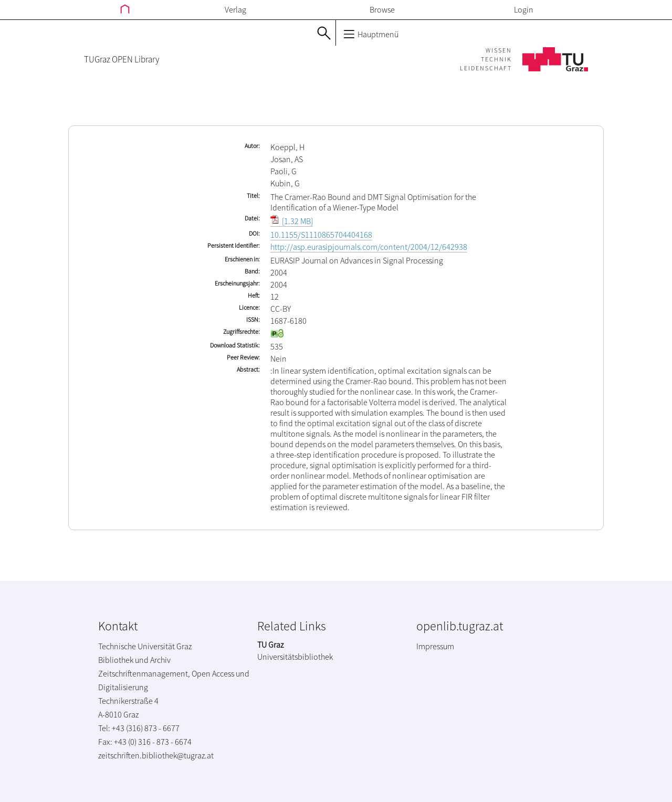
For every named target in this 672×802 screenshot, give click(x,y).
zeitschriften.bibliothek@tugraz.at (156, 755)
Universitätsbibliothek (295, 657)
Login (524, 9)
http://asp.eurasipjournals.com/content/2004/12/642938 (369, 247)
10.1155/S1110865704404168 (321, 235)
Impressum (435, 646)
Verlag (235, 9)
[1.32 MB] (292, 221)
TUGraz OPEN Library (122, 59)
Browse (382, 9)
